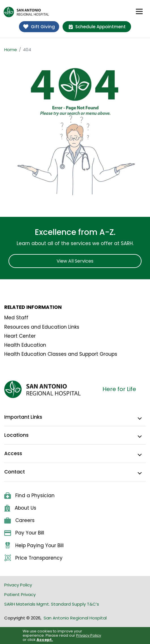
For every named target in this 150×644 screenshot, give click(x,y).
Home (11, 50)
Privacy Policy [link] (89, 635)
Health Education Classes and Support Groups (61, 354)
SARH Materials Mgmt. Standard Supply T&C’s (52, 604)
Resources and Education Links (42, 327)
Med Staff (16, 318)
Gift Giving (39, 27)
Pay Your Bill (24, 533)
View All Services (75, 261)
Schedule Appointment (97, 27)
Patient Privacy (20, 594)
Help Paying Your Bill (34, 546)
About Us (20, 508)
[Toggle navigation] (139, 12)
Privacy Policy (18, 585)
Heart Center (20, 336)
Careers (19, 520)
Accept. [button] (45, 640)
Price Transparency (33, 558)
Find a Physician (29, 495)
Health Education (25, 345)
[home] (26, 12)
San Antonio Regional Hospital (75, 618)
